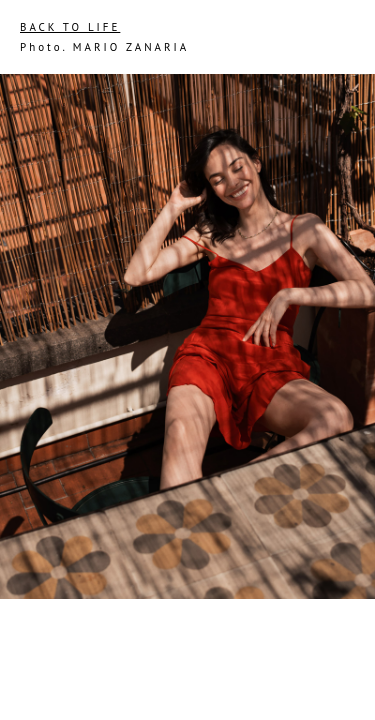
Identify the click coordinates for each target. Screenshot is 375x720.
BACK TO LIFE (70, 27)
